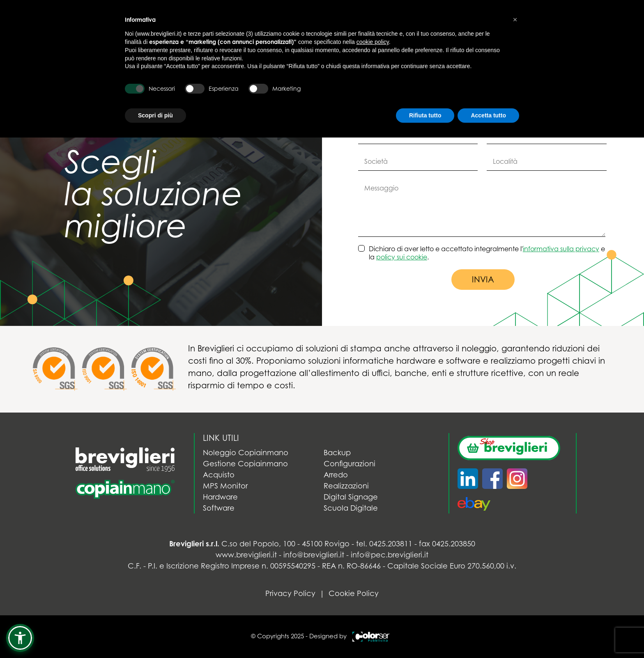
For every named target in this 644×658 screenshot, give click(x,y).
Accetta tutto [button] (488, 115)
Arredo (336, 475)
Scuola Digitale (351, 508)
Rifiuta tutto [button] (425, 115)
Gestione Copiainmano (245, 464)
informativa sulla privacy (561, 249)
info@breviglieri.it (314, 555)
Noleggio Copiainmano (246, 453)
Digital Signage (351, 497)
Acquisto (219, 475)
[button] (20, 638)
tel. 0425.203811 (384, 544)
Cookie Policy (354, 593)
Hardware (220, 497)
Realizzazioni (346, 486)
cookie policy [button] (373, 42)
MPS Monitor (225, 486)
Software (219, 508)
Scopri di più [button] (155, 115)
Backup (337, 453)
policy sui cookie (402, 257)
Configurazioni (350, 464)
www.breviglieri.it (246, 555)
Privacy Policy (290, 593)
